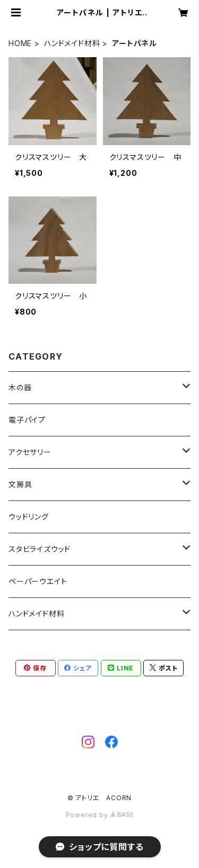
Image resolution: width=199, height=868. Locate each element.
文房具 (20, 484)
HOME (20, 43)
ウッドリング (29, 517)
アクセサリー (30, 452)
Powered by (100, 815)
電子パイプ (27, 420)
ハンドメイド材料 (72, 43)
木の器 (20, 387)
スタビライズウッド (40, 549)
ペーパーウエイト (38, 581)
